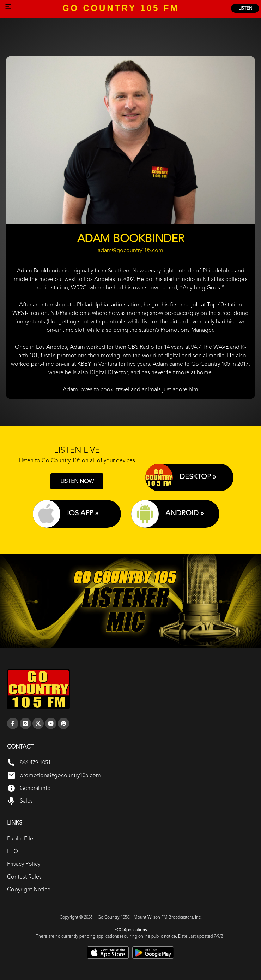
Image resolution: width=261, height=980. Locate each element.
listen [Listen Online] (245, 8)
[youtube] (51, 723)
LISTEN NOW (77, 481)
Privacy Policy (24, 864)
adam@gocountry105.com (130, 250)
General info (35, 788)
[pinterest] (63, 723)
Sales (26, 801)
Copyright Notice (29, 889)
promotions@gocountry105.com (60, 775)
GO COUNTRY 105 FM (121, 8)
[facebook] (13, 723)
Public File (20, 838)
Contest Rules (24, 877)
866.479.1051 (35, 762)
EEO (13, 851)
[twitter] (38, 723)
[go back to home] (38, 689)
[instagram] (25, 723)
